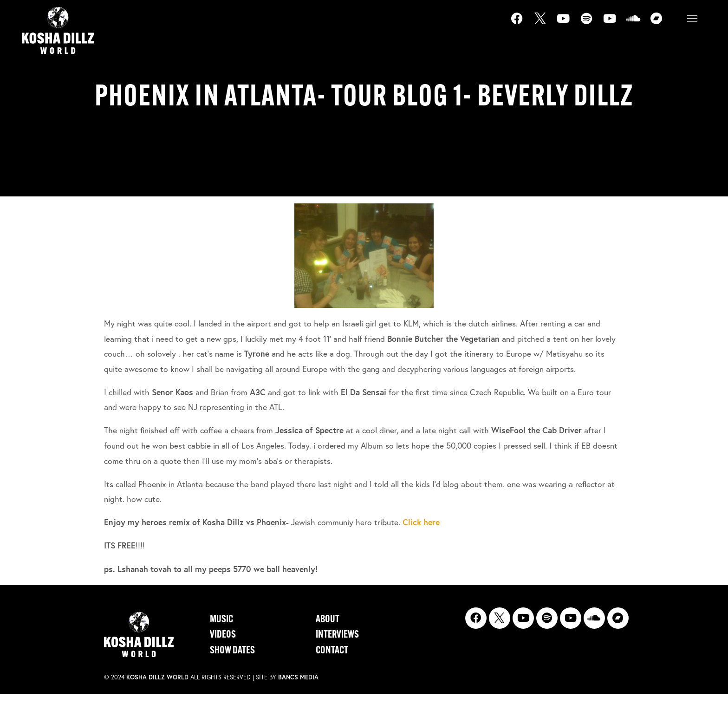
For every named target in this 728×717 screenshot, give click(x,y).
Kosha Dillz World (157, 677)
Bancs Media (298, 677)
